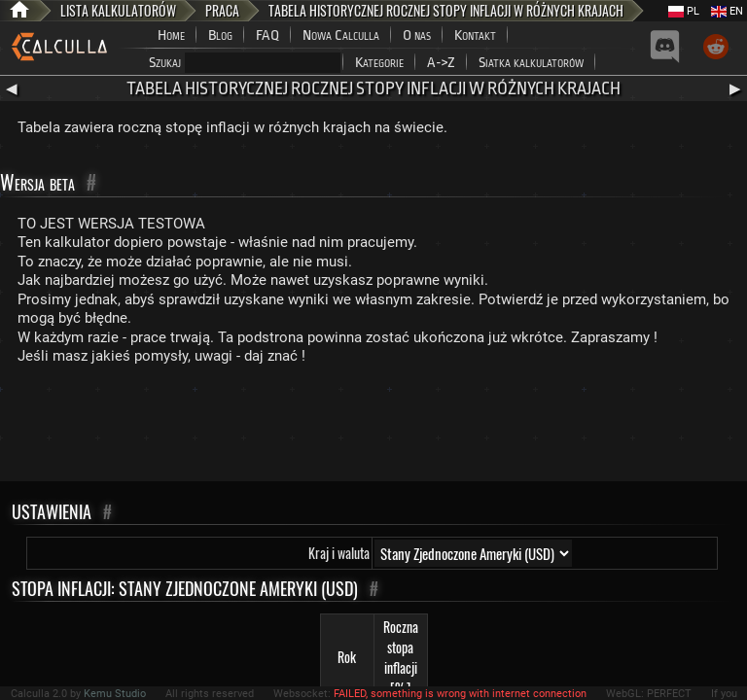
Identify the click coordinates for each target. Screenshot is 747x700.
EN (727, 11)
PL (684, 11)
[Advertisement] (373, 428)
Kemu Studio (115, 694)
